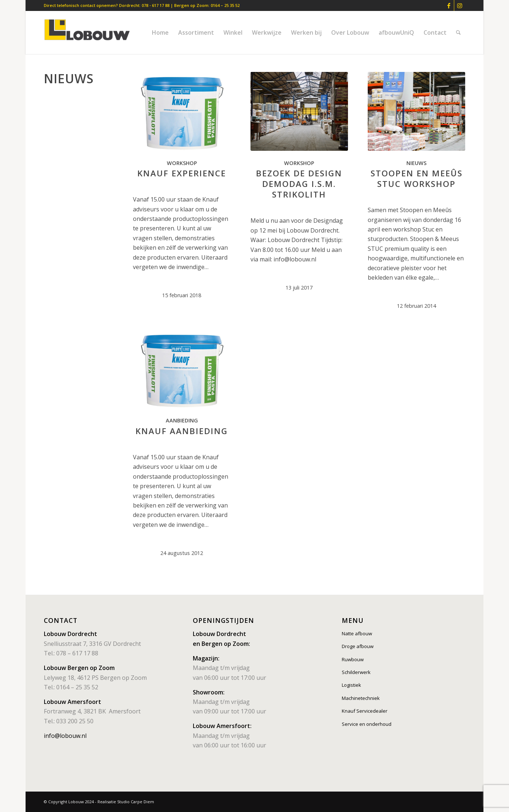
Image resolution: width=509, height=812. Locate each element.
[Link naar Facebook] (449, 5)
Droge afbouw (358, 646)
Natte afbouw (357, 633)
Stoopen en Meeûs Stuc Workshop (417, 179)
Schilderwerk (356, 672)
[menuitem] (160, 32)
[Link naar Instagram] (460, 5)
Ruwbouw (353, 659)
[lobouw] (91, 32)
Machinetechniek (361, 698)
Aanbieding (182, 420)
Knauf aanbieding (182, 431)
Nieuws (416, 163)
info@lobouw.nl (65, 736)
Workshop (182, 163)
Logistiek (351, 685)
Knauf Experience (182, 173)
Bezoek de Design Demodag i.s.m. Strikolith (299, 184)
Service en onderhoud (367, 724)
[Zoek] (458, 32)
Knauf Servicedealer (365, 711)
